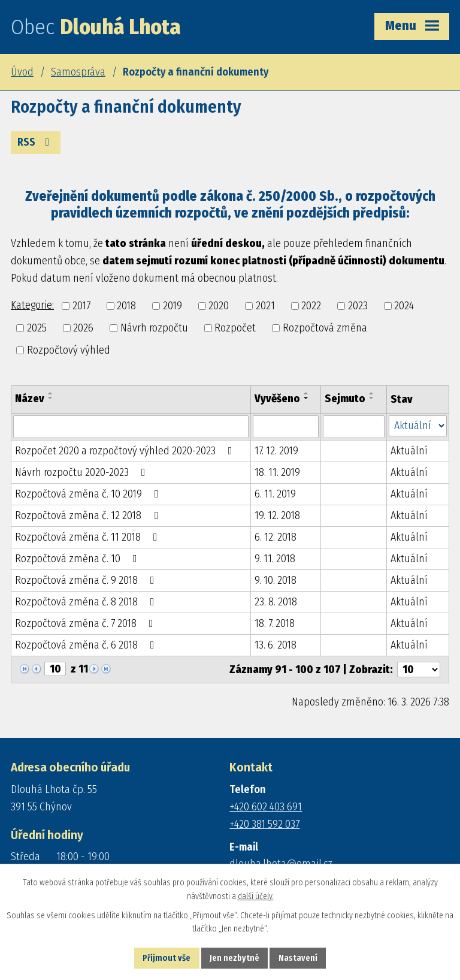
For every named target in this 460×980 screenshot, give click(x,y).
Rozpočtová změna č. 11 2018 (89, 537)
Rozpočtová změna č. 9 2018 (87, 580)
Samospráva (78, 72)
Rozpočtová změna (325, 328)
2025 (37, 328)
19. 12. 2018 (277, 515)
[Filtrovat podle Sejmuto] (353, 427)
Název (30, 399)
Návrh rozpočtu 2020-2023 (83, 472)
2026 (83, 328)
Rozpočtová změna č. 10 (78, 559)
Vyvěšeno (277, 399)
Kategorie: (32, 305)
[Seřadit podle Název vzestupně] (51, 393)
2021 (265, 306)
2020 (219, 306)
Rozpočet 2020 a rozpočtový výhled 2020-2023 (126, 451)
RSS (36, 142)
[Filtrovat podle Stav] (418, 426)
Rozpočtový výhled (69, 350)
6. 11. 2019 (275, 494)
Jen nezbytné (234, 958)
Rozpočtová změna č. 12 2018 (89, 515)
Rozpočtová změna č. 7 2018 (87, 623)
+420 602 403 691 (266, 807)
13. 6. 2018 (276, 645)
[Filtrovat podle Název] (131, 427)
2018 (126, 306)
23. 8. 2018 (276, 602)
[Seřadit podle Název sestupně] (51, 398)
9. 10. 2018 (276, 580)
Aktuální (409, 451)
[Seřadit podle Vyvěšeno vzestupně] (307, 393)
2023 (358, 306)
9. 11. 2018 (275, 559)
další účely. (256, 896)
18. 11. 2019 (277, 472)
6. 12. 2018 (276, 537)
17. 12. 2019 (276, 451)
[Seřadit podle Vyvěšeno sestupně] (307, 398)
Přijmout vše (167, 958)
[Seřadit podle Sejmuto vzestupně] (372, 393)
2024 (404, 306)
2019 (172, 306)
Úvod (22, 72)
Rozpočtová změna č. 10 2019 (89, 494)
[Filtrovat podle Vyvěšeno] (286, 427)
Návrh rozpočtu (154, 328)
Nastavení (298, 958)
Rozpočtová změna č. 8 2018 (87, 602)
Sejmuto (345, 399)
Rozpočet (235, 328)
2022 (311, 306)
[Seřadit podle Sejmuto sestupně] (372, 398)
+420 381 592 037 (264, 824)
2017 (81, 306)
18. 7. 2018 (275, 623)
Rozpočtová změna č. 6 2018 (87, 645)
